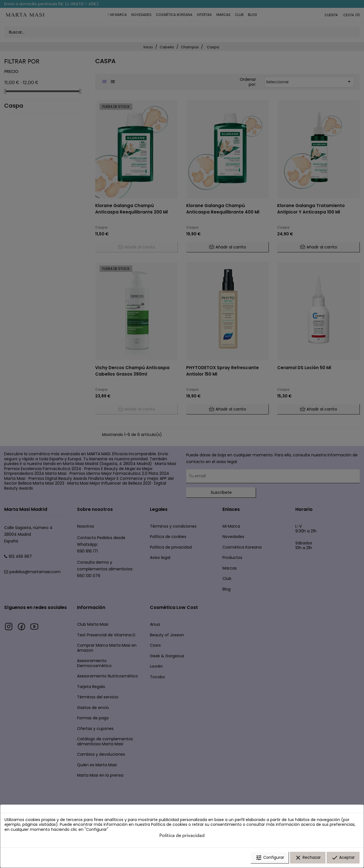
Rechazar (308, 858)
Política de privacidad (182, 835)
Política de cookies (169, 824)
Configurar (270, 858)
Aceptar (343, 858)
